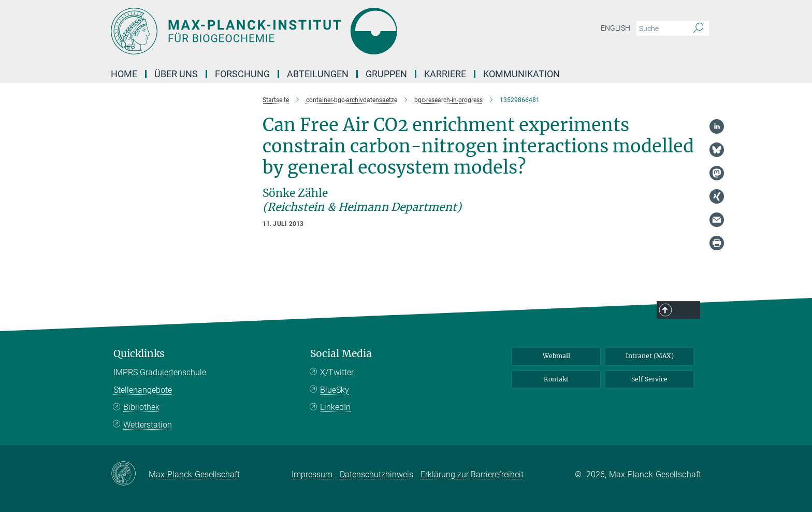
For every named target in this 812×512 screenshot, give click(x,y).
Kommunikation (521, 74)
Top (687, 310)
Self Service (649, 379)
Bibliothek (141, 407)
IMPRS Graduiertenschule (160, 372)
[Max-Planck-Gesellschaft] (130, 474)
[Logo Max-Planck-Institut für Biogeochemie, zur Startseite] (305, 31)
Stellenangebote (143, 390)
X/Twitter (337, 372)
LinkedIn (335, 407)
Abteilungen (318, 74)
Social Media (341, 354)
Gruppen (386, 74)
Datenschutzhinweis (376, 474)
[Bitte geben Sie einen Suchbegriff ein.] (661, 29)
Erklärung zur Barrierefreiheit (472, 474)
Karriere (445, 74)
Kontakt (556, 379)
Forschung (242, 74)
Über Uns (176, 74)
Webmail (556, 356)
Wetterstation (148, 425)
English (615, 28)
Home (124, 74)
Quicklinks (139, 354)
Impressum (312, 474)
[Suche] (698, 29)
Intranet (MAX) (650, 356)
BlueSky (335, 390)
